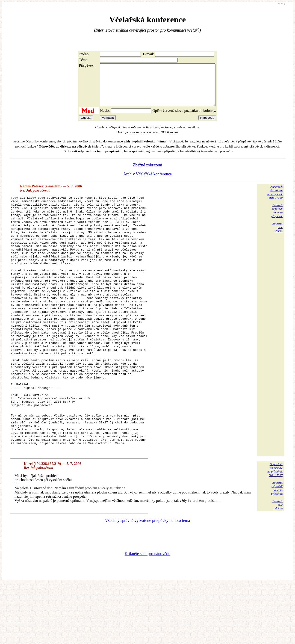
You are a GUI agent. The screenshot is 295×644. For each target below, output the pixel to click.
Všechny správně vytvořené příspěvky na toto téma (148, 580)
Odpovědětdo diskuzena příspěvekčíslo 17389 (275, 200)
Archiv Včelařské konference (148, 182)
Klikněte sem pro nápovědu (147, 613)
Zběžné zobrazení (147, 173)
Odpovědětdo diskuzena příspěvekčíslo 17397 (275, 529)
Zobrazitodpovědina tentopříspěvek (277, 219)
